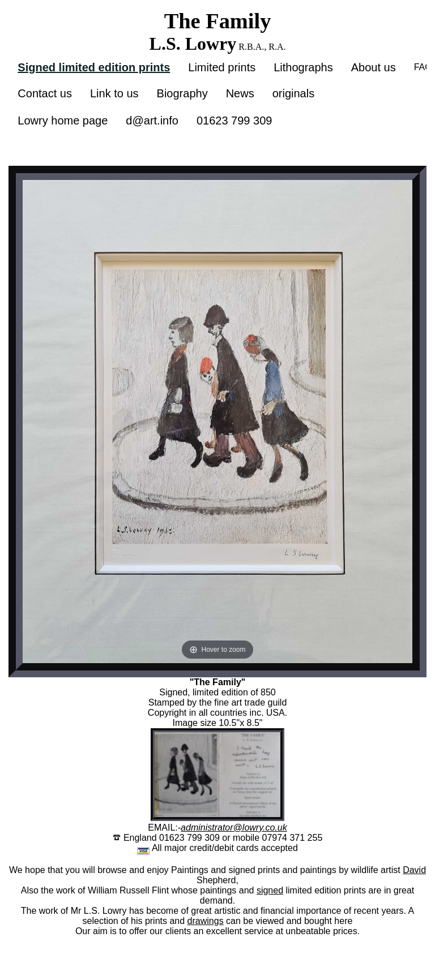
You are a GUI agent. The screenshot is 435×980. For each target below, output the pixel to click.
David (414, 870)
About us (374, 67)
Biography (182, 93)
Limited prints (222, 67)
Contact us (45, 93)
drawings (206, 921)
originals (293, 93)
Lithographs (303, 67)
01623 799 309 (234, 121)
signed (270, 890)
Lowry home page (63, 121)
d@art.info (152, 121)
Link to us (114, 93)
